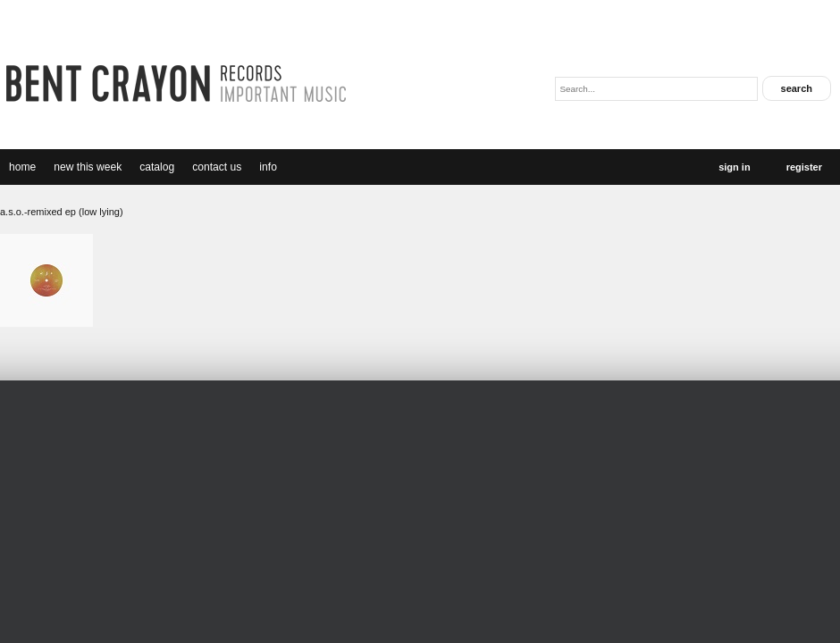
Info (268, 167)
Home (22, 167)
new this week (88, 167)
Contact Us (217, 167)
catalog (157, 167)
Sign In (734, 167)
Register (804, 167)
